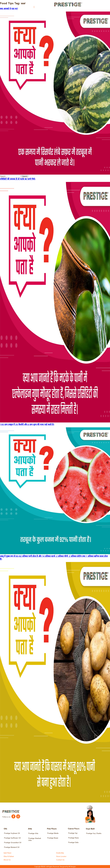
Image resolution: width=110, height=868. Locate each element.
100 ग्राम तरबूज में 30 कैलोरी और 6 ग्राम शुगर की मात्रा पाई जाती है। (27, 425)
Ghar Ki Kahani (9, 856)
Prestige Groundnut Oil (12, 843)
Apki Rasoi (7, 853)
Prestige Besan (53, 838)
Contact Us (60, 860)
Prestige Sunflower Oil (12, 838)
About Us (7, 860)
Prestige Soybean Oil (12, 833)
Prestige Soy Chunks (94, 834)
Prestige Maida (53, 833)
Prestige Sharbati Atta (35, 839)
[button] (34, 7)
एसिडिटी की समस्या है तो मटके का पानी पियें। (18, 179)
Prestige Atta (33, 834)
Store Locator (61, 856)
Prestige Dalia (73, 842)
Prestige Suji (73, 833)
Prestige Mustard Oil (12, 847)
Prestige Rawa (73, 838)
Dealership (60, 853)
